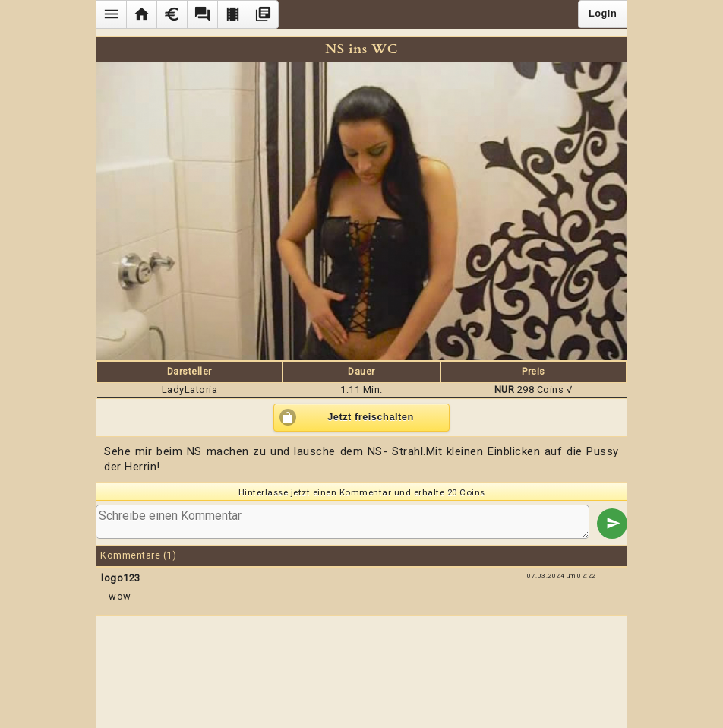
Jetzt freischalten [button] (371, 417)
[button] (111, 14)
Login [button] (603, 13)
